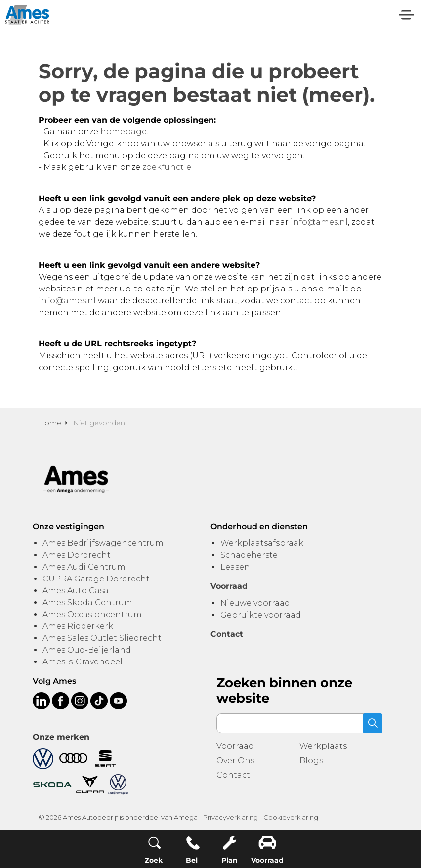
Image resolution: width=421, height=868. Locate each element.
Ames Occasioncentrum (92, 614)
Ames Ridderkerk (78, 626)
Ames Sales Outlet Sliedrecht (102, 638)
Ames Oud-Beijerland (87, 650)
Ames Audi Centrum (84, 567)
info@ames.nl (319, 222)
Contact (233, 775)
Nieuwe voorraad (255, 603)
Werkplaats (323, 746)
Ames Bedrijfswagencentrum (103, 543)
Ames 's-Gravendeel (83, 662)
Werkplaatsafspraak (262, 543)
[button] (373, 723)
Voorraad (235, 746)
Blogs (311, 761)
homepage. (124, 132)
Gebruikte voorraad (261, 615)
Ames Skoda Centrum (87, 602)
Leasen (235, 567)
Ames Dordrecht (77, 555)
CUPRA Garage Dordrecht (96, 579)
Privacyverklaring (231, 817)
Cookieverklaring (291, 817)
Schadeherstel (250, 555)
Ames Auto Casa (76, 591)
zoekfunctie (167, 167)
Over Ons (235, 761)
